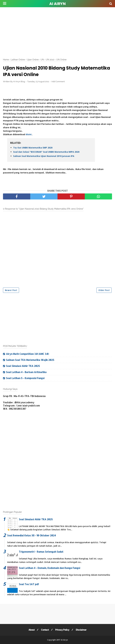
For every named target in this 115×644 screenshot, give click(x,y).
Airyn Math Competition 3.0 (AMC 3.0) (27, 354)
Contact (45, 630)
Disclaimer (81, 630)
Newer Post (11, 290)
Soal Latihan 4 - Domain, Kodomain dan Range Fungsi (49, 568)
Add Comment (58, 82)
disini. (29, 134)
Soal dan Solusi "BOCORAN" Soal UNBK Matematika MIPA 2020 (46, 152)
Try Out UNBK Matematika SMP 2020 (33, 148)
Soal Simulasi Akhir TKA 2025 (23, 366)
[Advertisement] (59, 32)
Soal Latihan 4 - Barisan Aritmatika (26, 372)
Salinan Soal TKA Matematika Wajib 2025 (30, 360)
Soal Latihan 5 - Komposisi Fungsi (25, 378)
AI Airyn (57, 4)
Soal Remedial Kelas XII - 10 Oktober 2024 (32, 535)
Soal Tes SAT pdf (29, 584)
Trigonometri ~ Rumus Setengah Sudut (41, 552)
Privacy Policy (62, 630)
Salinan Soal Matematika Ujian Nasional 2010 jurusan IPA (44, 156)
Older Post (104, 290)
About (32, 630)
